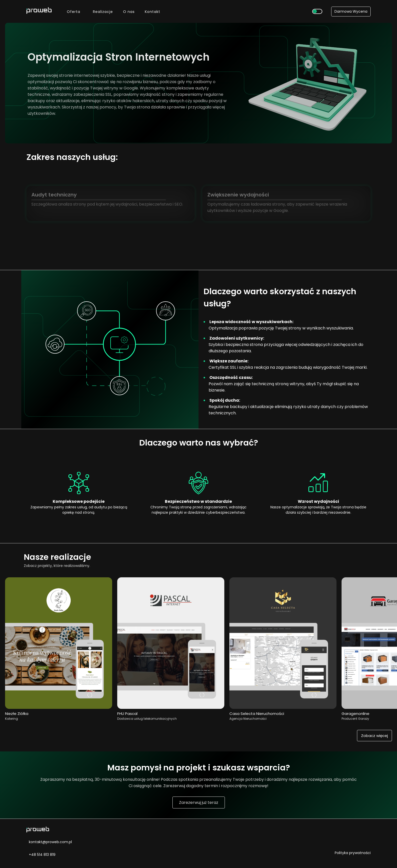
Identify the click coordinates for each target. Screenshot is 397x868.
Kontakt (153, 12)
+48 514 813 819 (41, 854)
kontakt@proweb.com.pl (49, 842)
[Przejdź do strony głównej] (36, 11)
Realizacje (103, 12)
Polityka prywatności (353, 853)
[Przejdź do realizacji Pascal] (171, 707)
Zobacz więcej (374, 736)
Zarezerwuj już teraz (199, 802)
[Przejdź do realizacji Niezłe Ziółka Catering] (59, 707)
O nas (129, 12)
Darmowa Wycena (351, 11)
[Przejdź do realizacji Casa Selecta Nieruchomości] (283, 707)
